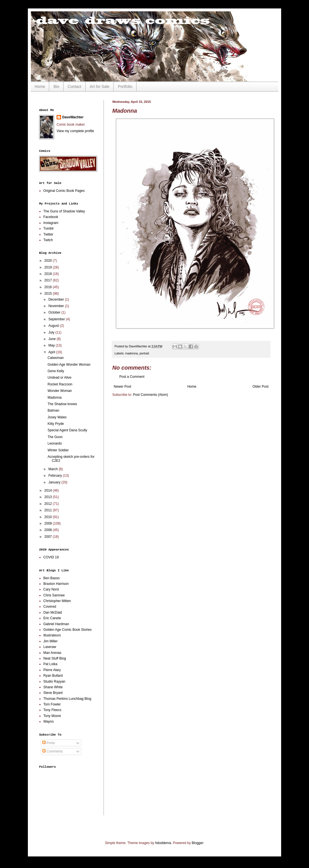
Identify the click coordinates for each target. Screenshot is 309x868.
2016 (49, 287)
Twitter (48, 234)
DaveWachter (73, 117)
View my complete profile (75, 131)
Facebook (51, 217)
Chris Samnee (54, 595)
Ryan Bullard (53, 676)
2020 (49, 261)
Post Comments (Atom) (150, 395)
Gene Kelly (56, 371)
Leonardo (55, 443)
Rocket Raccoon (60, 384)
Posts (49, 743)
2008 (49, 530)
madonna (132, 353)
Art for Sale (100, 86)
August (54, 326)
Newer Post (122, 387)
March (54, 469)
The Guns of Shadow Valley (64, 211)
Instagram (51, 223)
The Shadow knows (62, 404)
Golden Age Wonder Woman (69, 365)
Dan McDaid (53, 612)
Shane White (53, 687)
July (52, 332)
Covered (50, 607)
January (55, 482)
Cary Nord (51, 589)
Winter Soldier (58, 450)
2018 (49, 274)
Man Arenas (52, 653)
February (56, 476)
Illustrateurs (52, 635)
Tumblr (49, 228)
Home (40, 86)
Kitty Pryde (56, 424)
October (55, 312)
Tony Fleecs (52, 710)
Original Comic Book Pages (64, 191)
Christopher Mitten (57, 601)
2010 (49, 517)
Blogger (197, 843)
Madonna (55, 398)
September (57, 319)
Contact (75, 86)
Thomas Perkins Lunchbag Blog (67, 699)
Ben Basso (51, 578)
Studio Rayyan (54, 681)
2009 (49, 523)
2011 (49, 510)
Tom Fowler (52, 704)
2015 (49, 294)
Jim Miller (51, 641)
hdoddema (163, 843)
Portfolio (125, 86)
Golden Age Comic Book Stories (67, 630)
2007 (49, 537)
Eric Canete (52, 618)
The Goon (55, 437)
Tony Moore (52, 716)
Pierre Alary (52, 670)
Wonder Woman (60, 391)
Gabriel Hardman (56, 624)
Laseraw (50, 647)
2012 (49, 504)
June (52, 339)
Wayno (49, 722)
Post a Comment (132, 377)
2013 (49, 497)
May (52, 345)
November (57, 306)
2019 (49, 267)
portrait (144, 353)
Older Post (260, 387)
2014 (49, 490)
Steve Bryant (53, 693)
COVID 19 (51, 557)
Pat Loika (50, 664)
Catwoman (56, 358)
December (57, 299)
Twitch (48, 240)
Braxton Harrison (56, 584)
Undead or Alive (60, 378)
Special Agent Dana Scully (67, 430)
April (52, 352)
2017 (49, 280)
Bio (56, 86)
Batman (53, 410)
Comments (52, 751)
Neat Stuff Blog (55, 658)
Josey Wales (57, 417)
